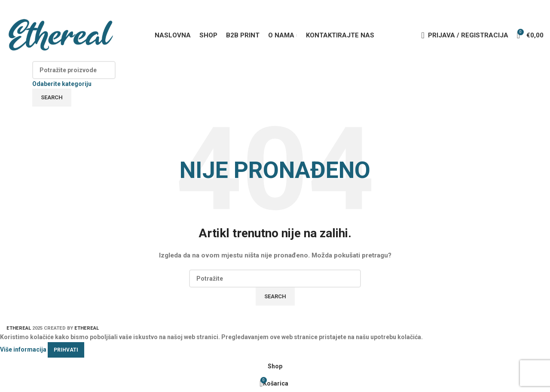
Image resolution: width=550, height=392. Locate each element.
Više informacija (23, 349)
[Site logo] (60, 35)
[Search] (74, 70)
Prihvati (66, 350)
